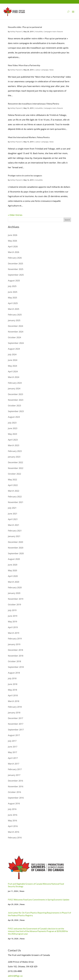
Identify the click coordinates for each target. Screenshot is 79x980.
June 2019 (13, 616)
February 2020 (15, 587)
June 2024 (13, 360)
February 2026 (15, 258)
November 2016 (16, 786)
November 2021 (16, 502)
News (52, 70)
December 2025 (15, 263)
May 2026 (12, 241)
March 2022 (14, 491)
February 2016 (15, 838)
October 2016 (14, 792)
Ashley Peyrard (16, 32)
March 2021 (14, 525)
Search (67, 220)
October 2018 (14, 661)
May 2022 (12, 480)
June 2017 (13, 747)
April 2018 (13, 695)
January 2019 (14, 644)
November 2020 (16, 548)
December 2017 (15, 718)
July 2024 (12, 354)
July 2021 (12, 508)
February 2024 (15, 383)
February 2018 (15, 707)
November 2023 (16, 400)
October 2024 (14, 337)
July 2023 (12, 423)
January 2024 (14, 388)
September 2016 (16, 798)
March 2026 (14, 252)
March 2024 (14, 377)
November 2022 (16, 468)
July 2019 (12, 610)
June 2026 (13, 235)
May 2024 (12, 366)
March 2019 (14, 633)
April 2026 (13, 246)
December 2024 (15, 326)
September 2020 (16, 553)
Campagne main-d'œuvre (53, 32)
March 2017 (14, 764)
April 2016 (13, 826)
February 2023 (15, 451)
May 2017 (12, 752)
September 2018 (16, 667)
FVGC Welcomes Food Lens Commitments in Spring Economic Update (39, 900)
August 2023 (14, 417)
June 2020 (13, 565)
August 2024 (14, 349)
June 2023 (13, 428)
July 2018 (12, 678)
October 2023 (14, 406)
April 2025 (13, 303)
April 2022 (13, 485)
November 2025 (16, 269)
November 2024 (16, 332)
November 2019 (16, 599)
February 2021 (15, 531)
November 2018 (16, 656)
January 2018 (14, 713)
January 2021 (14, 536)
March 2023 (14, 445)
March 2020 (14, 582)
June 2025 (13, 292)
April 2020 (13, 576)
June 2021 (13, 514)
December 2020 (15, 542)
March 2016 (14, 832)
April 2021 (13, 519)
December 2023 (15, 394)
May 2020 (12, 570)
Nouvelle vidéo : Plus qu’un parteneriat (25, 27)
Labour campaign (42, 70)
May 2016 (12, 821)
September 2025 (16, 275)
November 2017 (16, 724)
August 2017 (14, 735)
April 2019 (13, 627)
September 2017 (16, 730)
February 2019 (15, 639)
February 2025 (15, 315)
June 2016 (13, 815)
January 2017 (14, 775)
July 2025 (12, 286)
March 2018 (14, 701)
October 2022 (14, 474)
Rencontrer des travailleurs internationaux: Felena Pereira (33, 104)
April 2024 (13, 371)
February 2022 (15, 497)
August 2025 (14, 281)
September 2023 (16, 411)
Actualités (39, 32)
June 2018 (13, 684)
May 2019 (12, 622)
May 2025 (12, 298)
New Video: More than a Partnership (24, 65)
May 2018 (12, 690)
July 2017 (12, 741)
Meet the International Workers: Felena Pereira (29, 137)
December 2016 (15, 781)
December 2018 (15, 650)
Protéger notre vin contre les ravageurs (25, 176)
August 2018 (14, 673)
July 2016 (12, 809)
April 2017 (13, 758)
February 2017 (15, 769)
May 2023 (12, 434)
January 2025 (14, 320)
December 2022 (15, 462)
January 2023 (14, 457)
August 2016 (14, 803)
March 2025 (14, 309)
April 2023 (13, 440)
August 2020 (14, 559)
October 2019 (14, 604)
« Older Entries (15, 215)
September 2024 (16, 343)
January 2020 (14, 593)
